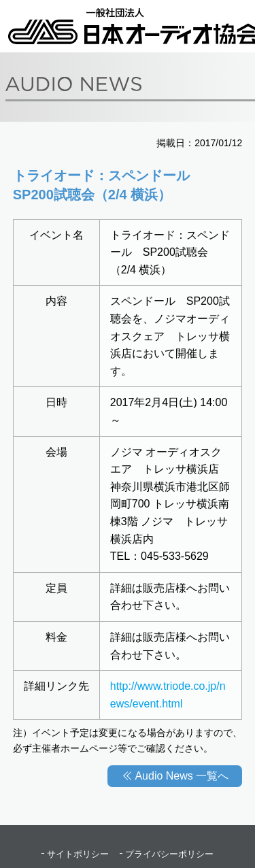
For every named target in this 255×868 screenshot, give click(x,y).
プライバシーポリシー (169, 854)
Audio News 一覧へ (182, 776)
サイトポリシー (78, 854)
